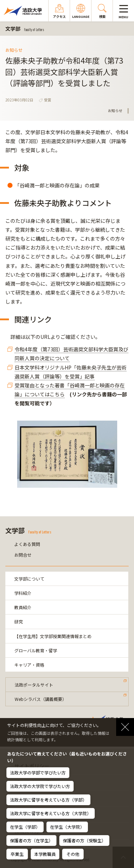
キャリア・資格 (29, 665)
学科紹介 (23, 593)
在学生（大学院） (67, 827)
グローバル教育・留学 (36, 650)
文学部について (29, 579)
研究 (19, 621)
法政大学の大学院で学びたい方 (40, 786)
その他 (73, 854)
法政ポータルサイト (34, 685)
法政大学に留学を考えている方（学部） (48, 800)
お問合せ (23, 555)
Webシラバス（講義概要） (41, 699)
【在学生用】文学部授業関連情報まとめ (53, 636)
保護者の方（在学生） (31, 840)
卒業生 (17, 854)
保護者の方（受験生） (84, 840)
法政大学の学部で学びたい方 (38, 772)
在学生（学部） (25, 827)
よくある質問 (27, 544)
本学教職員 (45, 854)
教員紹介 (23, 607)
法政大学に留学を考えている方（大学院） (51, 813)
